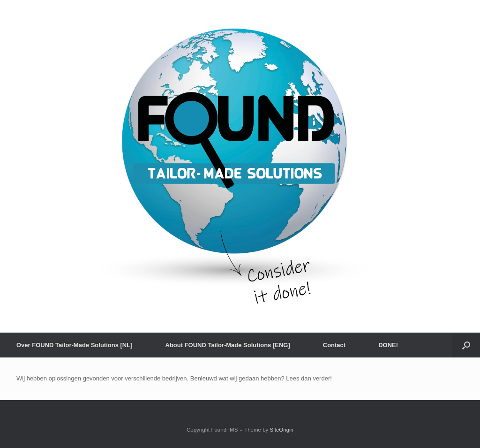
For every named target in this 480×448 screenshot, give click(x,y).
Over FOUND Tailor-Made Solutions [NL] (75, 345)
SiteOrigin (281, 430)
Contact (334, 345)
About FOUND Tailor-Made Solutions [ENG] (228, 345)
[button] (466, 345)
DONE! (388, 345)
